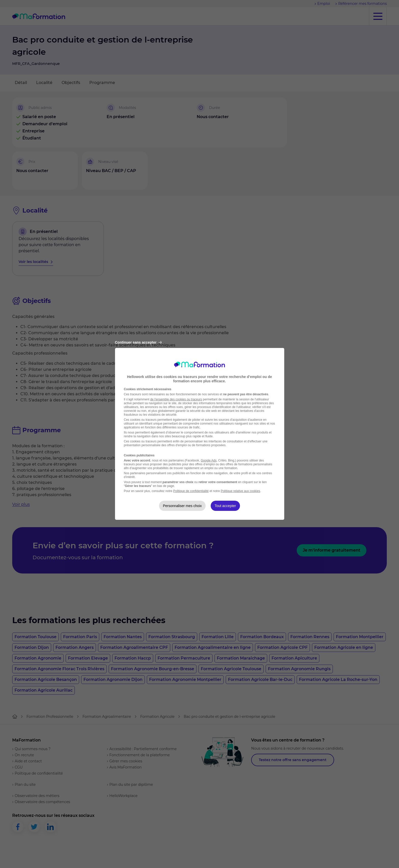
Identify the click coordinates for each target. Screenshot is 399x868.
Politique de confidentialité (191, 491)
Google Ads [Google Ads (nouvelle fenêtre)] (209, 460)
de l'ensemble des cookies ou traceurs (176, 399)
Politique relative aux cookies (240, 491)
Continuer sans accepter (138, 342)
